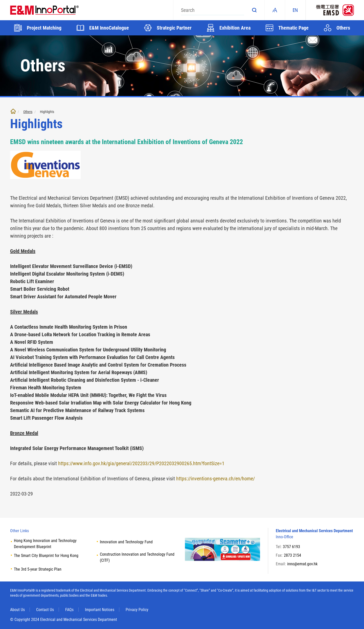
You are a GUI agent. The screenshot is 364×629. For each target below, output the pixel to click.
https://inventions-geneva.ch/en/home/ (215, 479)
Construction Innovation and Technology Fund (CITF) (137, 557)
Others (28, 112)
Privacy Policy (137, 610)
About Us (17, 610)
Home (13, 111)
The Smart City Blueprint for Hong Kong (46, 556)
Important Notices (100, 610)
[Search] (213, 10)
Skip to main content (0, 0)
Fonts (275, 10)
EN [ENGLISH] (295, 10)
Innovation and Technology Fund (126, 542)
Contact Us (45, 610)
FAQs (69, 610)
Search (254, 10)
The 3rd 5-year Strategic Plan (38, 569)
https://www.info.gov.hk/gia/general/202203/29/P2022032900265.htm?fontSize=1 (141, 463)
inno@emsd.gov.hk (302, 564)
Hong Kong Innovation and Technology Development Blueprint (45, 544)
